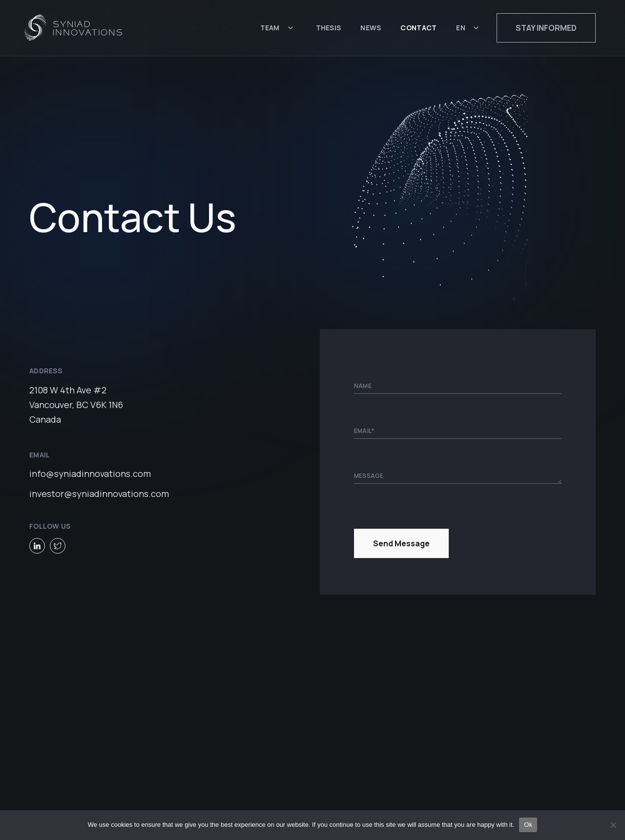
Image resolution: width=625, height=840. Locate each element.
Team (270, 28)
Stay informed (546, 28)
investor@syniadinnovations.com (99, 493)
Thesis (329, 28)
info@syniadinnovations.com (90, 473)
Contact (418, 28)
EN (461, 28)
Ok (528, 825)
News (371, 28)
